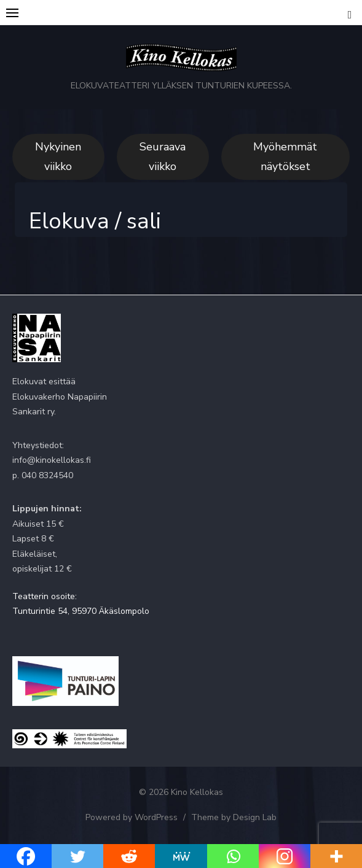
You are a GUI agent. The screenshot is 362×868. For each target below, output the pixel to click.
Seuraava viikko (163, 157)
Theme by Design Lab (234, 817)
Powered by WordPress (132, 817)
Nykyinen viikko (58, 157)
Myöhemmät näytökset (285, 157)
